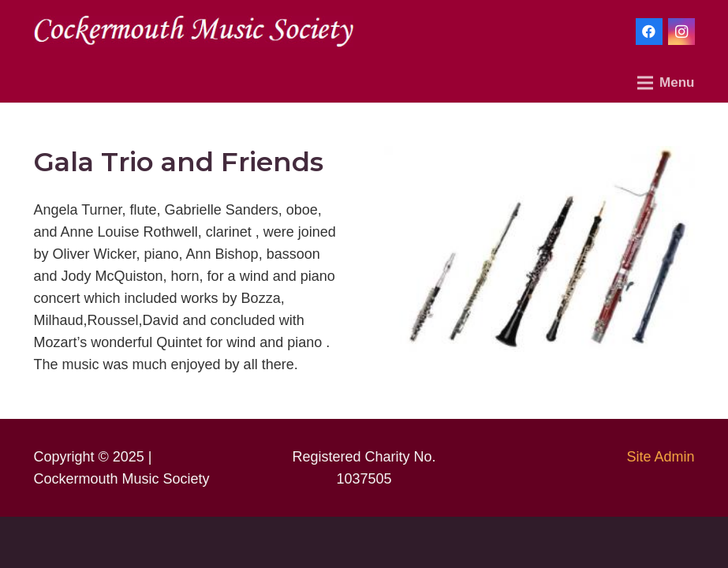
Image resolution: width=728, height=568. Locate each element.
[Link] (194, 32)
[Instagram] (681, 32)
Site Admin (660, 457)
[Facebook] (649, 32)
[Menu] (666, 83)
